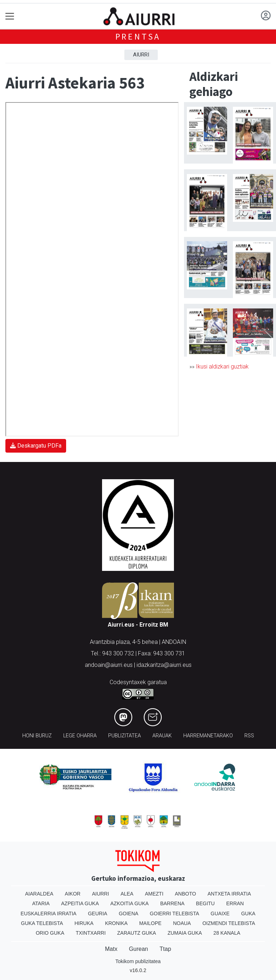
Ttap (165, 949)
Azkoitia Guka (130, 903)
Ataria (41, 903)
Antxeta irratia (229, 894)
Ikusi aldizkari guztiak (222, 367)
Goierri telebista (174, 913)
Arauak (162, 736)
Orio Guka (50, 933)
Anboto (186, 894)
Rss (249, 736)
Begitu (205, 903)
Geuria (98, 913)
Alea (127, 894)
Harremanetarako (208, 736)
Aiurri (141, 55)
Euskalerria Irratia (48, 913)
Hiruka (84, 923)
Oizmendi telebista (229, 923)
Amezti (154, 894)
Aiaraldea (39, 894)
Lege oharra (80, 736)
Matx (111, 949)
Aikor (73, 894)
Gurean (139, 949)
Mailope (150, 923)
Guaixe (220, 913)
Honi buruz (37, 736)
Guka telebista (42, 923)
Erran (235, 903)
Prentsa (138, 36)
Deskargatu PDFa (36, 446)
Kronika (116, 923)
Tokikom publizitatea (138, 961)
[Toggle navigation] (10, 16)
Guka (248, 913)
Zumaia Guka (185, 933)
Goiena (128, 913)
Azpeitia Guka (80, 903)
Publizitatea (125, 736)
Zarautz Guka (137, 933)
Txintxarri (91, 933)
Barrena (172, 903)
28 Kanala (227, 933)
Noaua (182, 923)
